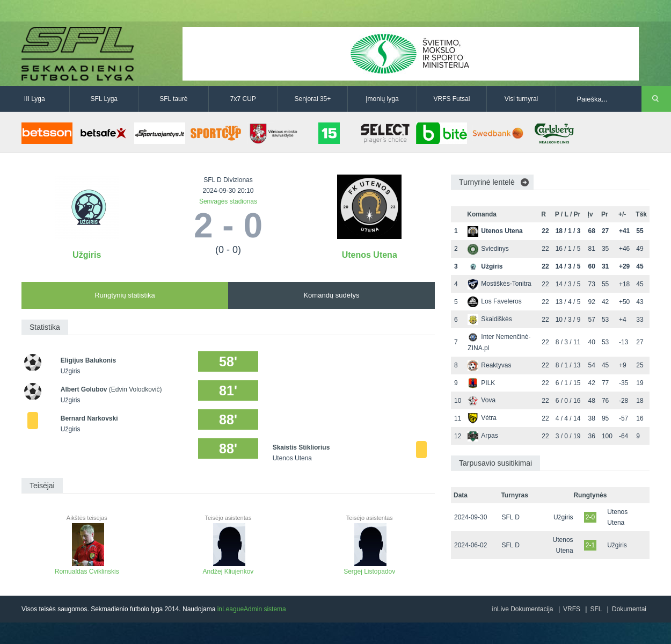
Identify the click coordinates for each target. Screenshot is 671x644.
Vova (482, 400)
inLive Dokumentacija (522, 609)
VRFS (572, 609)
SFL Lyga (104, 99)
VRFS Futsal (451, 99)
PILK (481, 383)
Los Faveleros (494, 301)
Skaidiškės (490, 319)
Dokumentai (629, 609)
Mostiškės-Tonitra (499, 284)
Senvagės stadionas (228, 201)
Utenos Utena (370, 255)
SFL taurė (173, 99)
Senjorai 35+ (313, 99)
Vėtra (482, 418)
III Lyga (35, 99)
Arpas (483, 436)
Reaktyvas (489, 365)
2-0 (590, 517)
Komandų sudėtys (331, 295)
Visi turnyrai (521, 99)
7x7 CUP (243, 99)
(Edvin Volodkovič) (136, 389)
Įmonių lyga (382, 99)
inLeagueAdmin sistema (252, 609)
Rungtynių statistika (125, 295)
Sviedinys (488, 249)
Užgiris (87, 255)
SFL (596, 609)
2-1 (590, 545)
